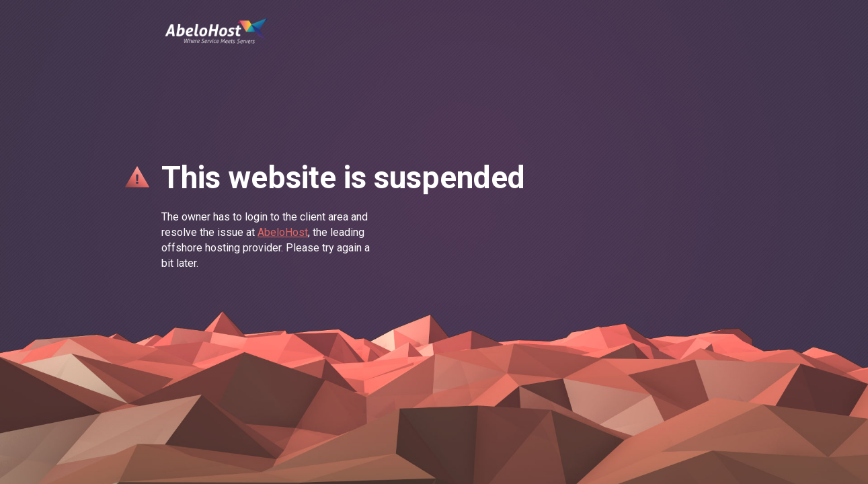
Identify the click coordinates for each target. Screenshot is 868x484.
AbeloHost (283, 232)
